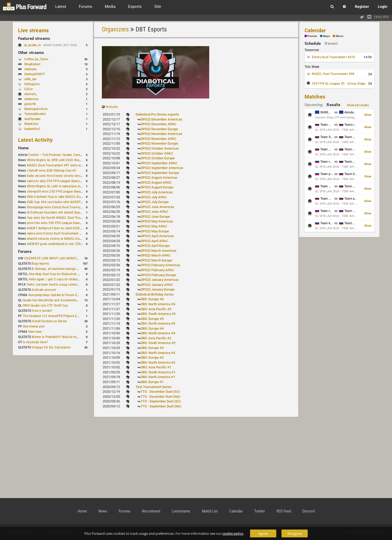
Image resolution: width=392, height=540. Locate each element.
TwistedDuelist (35, 114)
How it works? (42, 311)
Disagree (295, 533)
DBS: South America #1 (158, 372)
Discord (308, 511)
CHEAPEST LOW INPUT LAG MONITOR (52, 258)
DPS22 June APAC (154, 212)
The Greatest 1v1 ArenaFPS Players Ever (52, 316)
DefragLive (32, 84)
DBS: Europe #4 (152, 328)
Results (333, 105)
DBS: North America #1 (158, 377)
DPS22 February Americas (160, 265)
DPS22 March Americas (159, 251)
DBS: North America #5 (158, 323)
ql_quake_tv (33, 45)
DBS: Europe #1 (152, 382)
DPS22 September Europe (160, 173)
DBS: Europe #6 (152, 299)
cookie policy (233, 533)
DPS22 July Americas (157, 192)
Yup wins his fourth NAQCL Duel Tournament (60, 218)
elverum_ (31, 94)
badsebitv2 (32, 129)
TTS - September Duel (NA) (161, 406)
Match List (210, 511)
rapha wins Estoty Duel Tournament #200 (57, 233)
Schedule (313, 43)
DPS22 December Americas (161, 119)
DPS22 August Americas (159, 178)
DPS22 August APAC (156, 182)
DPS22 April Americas (157, 236)
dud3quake (32, 119)
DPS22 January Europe (158, 289)
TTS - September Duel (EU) (161, 401)
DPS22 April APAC (154, 241)
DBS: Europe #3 (152, 348)
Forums (25, 252)
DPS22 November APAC (158, 139)
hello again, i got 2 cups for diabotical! (57, 279)
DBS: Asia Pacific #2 (156, 338)
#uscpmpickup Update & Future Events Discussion (65, 295)
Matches (315, 97)
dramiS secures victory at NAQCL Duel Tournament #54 (67, 239)
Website (112, 107)
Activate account (44, 290)
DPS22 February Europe (158, 275)
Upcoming (314, 105)
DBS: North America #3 (158, 353)
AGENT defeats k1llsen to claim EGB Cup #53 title (63, 228)
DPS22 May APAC (154, 226)
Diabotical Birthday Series (155, 294)
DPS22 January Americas (160, 280)
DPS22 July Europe (155, 202)
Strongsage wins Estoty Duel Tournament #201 (61, 207)
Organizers (115, 29)
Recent (331, 43)
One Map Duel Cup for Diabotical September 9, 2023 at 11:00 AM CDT (80, 274)
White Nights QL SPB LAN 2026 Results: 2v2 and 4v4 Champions (74, 160)
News (103, 511)
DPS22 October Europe (158, 158)
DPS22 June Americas (157, 207)
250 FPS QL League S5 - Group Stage (339, 84)
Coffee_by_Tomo (36, 59)
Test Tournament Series (154, 387)
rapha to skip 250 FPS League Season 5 (56, 181)
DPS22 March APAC (156, 255)
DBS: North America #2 (158, 362)
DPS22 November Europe (159, 143)
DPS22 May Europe (155, 231)
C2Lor (29, 89)
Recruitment (151, 511)
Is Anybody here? (35, 342)
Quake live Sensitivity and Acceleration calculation (59, 300)
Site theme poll (34, 326)
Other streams (31, 53)
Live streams (34, 30)
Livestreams (181, 511)
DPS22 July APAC (154, 197)
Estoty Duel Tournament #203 (333, 57)
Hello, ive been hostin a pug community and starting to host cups (74, 285)
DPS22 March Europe (156, 260)
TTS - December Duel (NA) (161, 397)
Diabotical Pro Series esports (157, 114)
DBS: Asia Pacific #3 (156, 309)
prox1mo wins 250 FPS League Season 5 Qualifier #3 (65, 223)
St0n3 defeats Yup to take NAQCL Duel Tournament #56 (67, 197)
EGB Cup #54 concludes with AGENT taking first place (66, 202)
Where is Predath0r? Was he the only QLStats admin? (70, 337)
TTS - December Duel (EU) (160, 392)
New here (35, 332)
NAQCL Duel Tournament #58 (333, 74)
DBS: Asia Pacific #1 (156, 367)
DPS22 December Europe (159, 129)
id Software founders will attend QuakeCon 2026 (62, 212)
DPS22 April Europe (155, 246)
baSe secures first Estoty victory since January (61, 176)
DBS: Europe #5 (152, 319)
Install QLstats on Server (49, 321)
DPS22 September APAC (159, 163)
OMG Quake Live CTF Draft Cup (45, 306)
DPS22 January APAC (157, 285)
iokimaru (31, 69)
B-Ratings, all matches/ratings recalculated (63, 269)
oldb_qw (31, 79)
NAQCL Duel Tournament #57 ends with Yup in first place (68, 165)
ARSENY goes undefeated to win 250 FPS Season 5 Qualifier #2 (73, 244)
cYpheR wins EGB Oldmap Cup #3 (52, 171)
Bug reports (40, 264)
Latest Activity (35, 140)
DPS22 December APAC (158, 124)
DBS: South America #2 (158, 343)
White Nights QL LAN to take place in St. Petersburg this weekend (74, 186)
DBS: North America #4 (158, 333)
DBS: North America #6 (158, 304)
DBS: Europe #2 (152, 358)
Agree (263, 533)
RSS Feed (284, 511)
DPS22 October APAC (157, 153)
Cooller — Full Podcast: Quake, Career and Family (64, 155)
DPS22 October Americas (160, 148)
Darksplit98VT (35, 74)
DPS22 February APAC (157, 270)
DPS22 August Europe (157, 187)
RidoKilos (31, 124)
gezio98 (30, 104)
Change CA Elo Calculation (51, 347)
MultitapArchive (36, 109)
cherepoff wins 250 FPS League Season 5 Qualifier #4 (66, 192)
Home (23, 148)
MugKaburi (32, 64)
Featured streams (34, 39)
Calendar (315, 30)
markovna (31, 99)
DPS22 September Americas (162, 168)
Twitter (260, 511)
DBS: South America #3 (158, 314)
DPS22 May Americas (157, 221)
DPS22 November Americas (161, 134)
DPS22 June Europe (155, 217)
